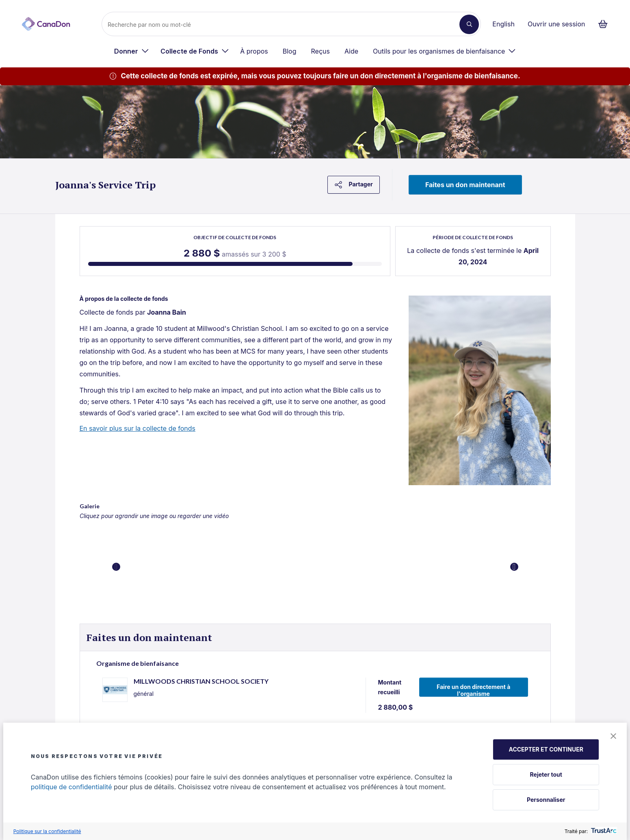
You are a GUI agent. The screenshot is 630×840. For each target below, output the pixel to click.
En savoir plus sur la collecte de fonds (138, 428)
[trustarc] (603, 831)
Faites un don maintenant (465, 185)
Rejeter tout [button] (546, 774)
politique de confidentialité (71, 787)
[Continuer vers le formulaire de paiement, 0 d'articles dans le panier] (605, 24)
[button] (613, 737)
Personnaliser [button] (546, 800)
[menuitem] (132, 51)
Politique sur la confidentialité (47, 831)
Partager (354, 185)
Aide (351, 51)
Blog (290, 51)
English (503, 24)
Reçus (320, 51)
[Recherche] (284, 24)
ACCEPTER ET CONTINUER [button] (546, 749)
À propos (254, 51)
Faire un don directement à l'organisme (473, 690)
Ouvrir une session (556, 24)
